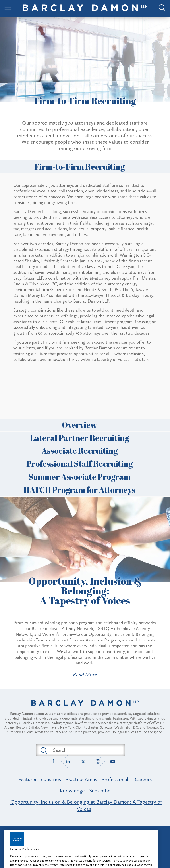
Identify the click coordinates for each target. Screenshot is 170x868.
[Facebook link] (53, 761)
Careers (143, 779)
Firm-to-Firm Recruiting (85, 167)
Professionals (116, 779)
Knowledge (72, 791)
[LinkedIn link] (68, 761)
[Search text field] (86, 750)
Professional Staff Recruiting (85, 464)
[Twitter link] (83, 761)
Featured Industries (40, 779)
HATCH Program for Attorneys (85, 490)
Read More (81, 676)
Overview (85, 425)
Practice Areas (81, 779)
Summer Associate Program (85, 477)
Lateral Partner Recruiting (85, 438)
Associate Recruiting (85, 451)
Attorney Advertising (85, 833)
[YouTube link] (113, 761)
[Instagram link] (98, 761)
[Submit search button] (44, 750)
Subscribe (100, 791)
